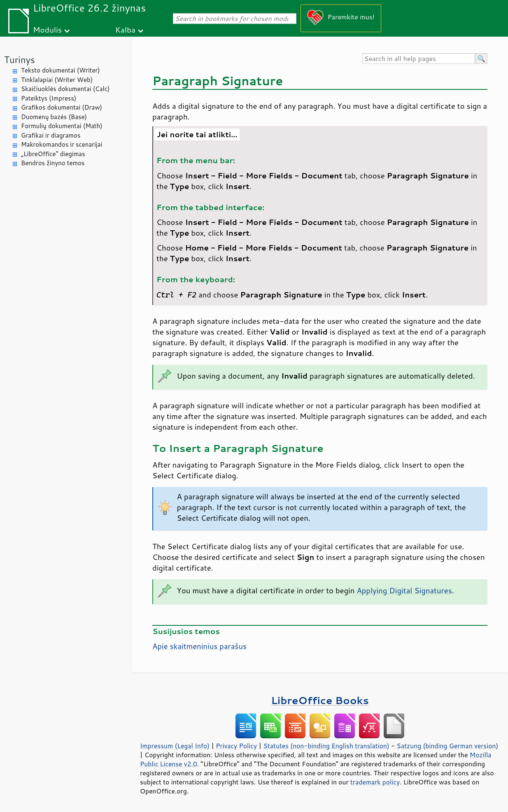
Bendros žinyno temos (53, 163)
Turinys (20, 60)
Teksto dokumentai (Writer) (61, 70)
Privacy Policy (236, 746)
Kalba (125, 29)
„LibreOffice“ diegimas (53, 154)
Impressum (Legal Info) (175, 746)
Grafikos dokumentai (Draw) (62, 107)
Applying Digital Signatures (404, 590)
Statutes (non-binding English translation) (326, 746)
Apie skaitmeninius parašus (199, 646)
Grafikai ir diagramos (51, 135)
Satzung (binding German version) (448, 746)
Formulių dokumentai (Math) (62, 126)
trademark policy (375, 782)
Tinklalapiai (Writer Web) (57, 80)
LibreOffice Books (320, 700)
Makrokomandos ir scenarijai (62, 144)
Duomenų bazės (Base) (54, 117)
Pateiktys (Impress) (49, 98)
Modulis (47, 29)
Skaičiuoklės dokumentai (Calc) (65, 89)
